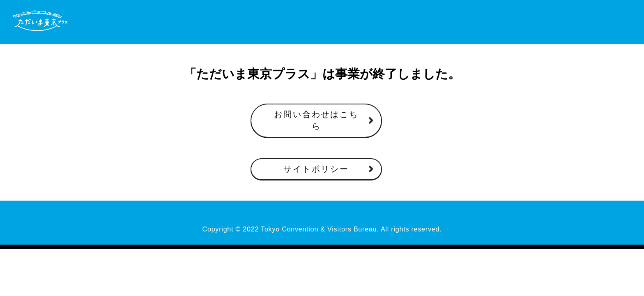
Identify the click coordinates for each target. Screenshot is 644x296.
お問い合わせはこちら (316, 120)
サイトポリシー (316, 169)
